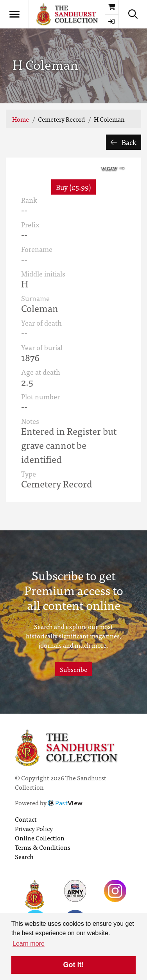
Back (124, 142)
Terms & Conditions (43, 847)
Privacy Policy (34, 828)
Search (24, 856)
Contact (26, 819)
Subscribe (73, 669)
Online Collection (40, 838)
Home (21, 119)
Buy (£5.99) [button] (73, 187)
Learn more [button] (29, 944)
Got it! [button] (74, 965)
